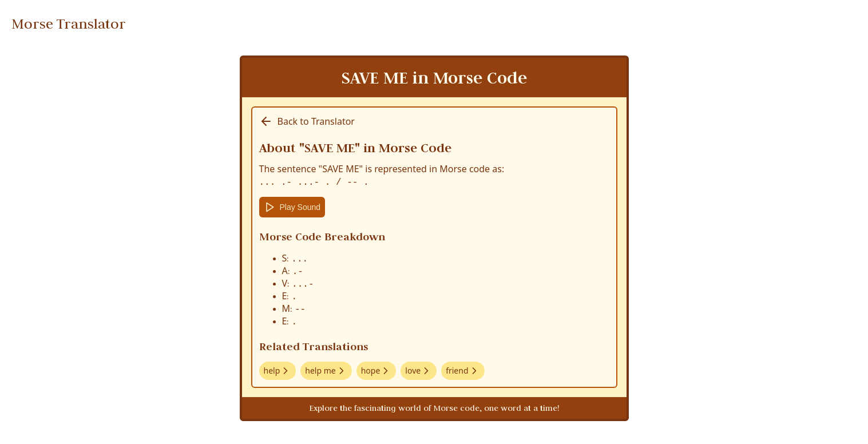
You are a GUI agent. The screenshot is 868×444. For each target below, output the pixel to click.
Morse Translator (69, 24)
